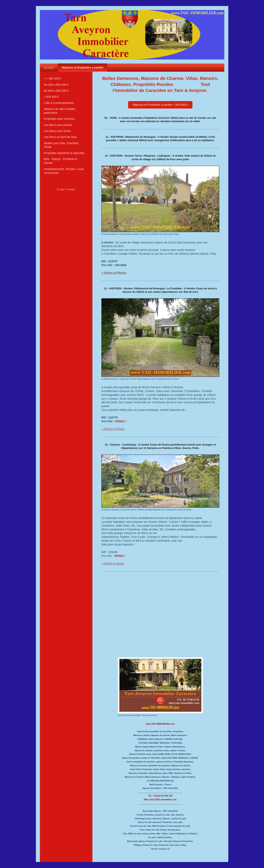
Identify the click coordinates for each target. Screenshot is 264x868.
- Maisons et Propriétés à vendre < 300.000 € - (160, 105)
